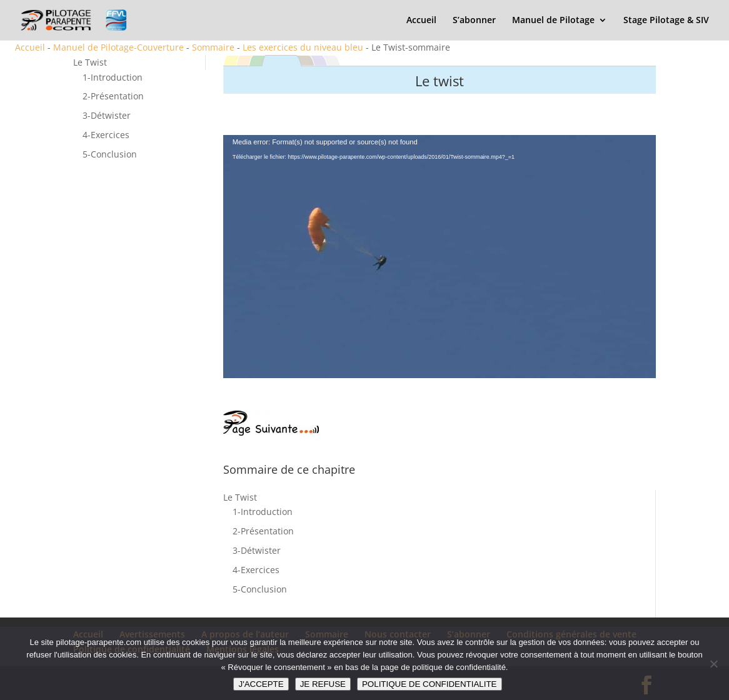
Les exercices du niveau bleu (303, 47)
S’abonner (474, 21)
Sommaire (213, 47)
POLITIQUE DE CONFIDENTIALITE (430, 684)
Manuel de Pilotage (553, 21)
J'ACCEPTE (261, 684)
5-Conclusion (110, 154)
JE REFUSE (323, 684)
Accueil (421, 21)
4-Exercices (106, 135)
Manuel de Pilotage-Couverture (118, 47)
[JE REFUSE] (713, 664)
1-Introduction (113, 77)
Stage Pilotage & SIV (666, 21)
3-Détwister (107, 115)
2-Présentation (113, 96)
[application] (440, 257)
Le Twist (90, 62)
